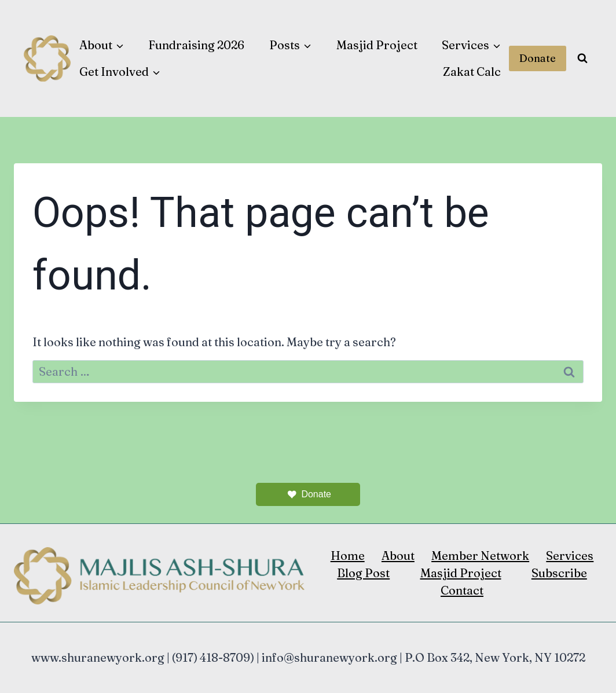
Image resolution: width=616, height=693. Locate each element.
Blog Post (363, 573)
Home (348, 555)
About (398, 555)
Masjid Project (377, 45)
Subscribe (559, 573)
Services (570, 555)
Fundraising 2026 (196, 45)
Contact (462, 590)
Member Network (480, 555)
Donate (538, 58)
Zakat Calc (472, 71)
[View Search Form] (582, 58)
